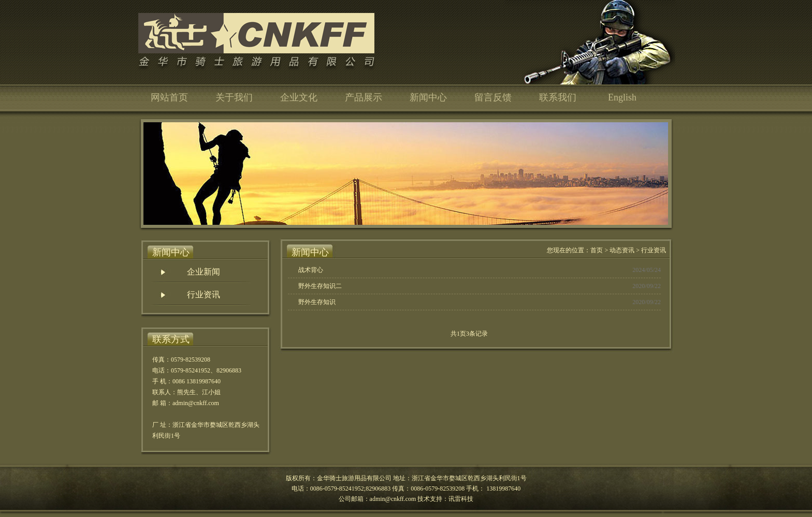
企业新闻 (204, 272)
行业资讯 (204, 295)
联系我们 (558, 97)
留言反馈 (493, 97)
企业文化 (299, 97)
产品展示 (364, 97)
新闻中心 (428, 97)
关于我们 (234, 97)
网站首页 (169, 97)
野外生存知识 (317, 302)
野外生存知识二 (320, 286)
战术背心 (311, 270)
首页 (597, 250)
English (622, 97)
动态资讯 (622, 250)
